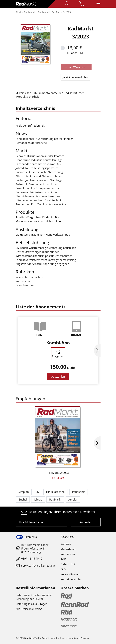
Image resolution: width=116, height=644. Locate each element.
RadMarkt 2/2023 (58, 473)
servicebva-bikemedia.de (38, 566)
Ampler (73, 500)
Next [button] (97, 351)
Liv (37, 492)
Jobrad (38, 500)
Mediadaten (68, 549)
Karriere (66, 544)
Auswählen (58, 377)
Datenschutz (69, 564)
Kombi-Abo (58, 343)
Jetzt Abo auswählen (75, 77)
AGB (63, 559)
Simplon (24, 492)
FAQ (63, 569)
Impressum (68, 554)
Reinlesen (23, 93)
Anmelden (86, 522)
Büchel (23, 500)
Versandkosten (70, 574)
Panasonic (79, 492)
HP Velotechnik (56, 492)
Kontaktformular (71, 579)
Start (19, 12)
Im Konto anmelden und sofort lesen (59, 93)
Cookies (85, 638)
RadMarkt (55, 500)
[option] (58, 350)
